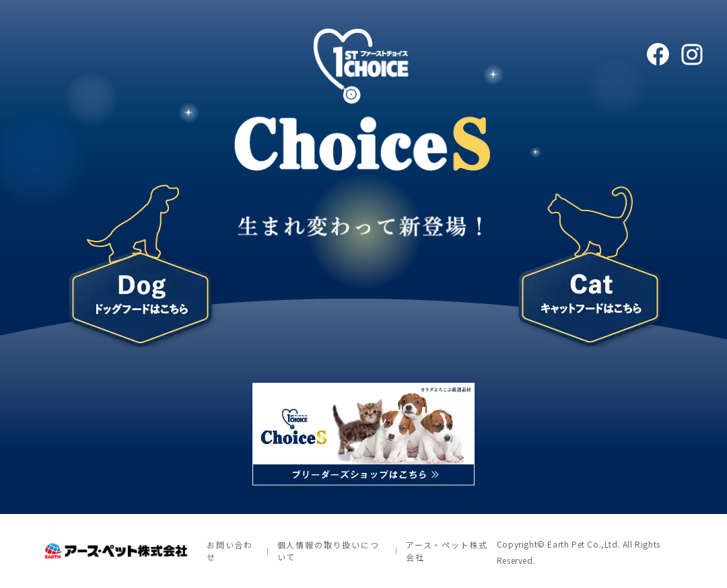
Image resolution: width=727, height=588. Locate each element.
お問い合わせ (230, 551)
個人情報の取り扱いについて (328, 551)
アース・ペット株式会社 (447, 551)
